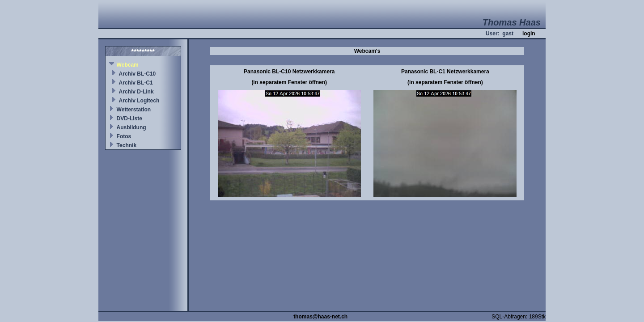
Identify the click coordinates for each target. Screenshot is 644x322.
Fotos (124, 136)
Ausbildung (131, 127)
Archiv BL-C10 (138, 74)
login (529, 34)
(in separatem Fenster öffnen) (289, 82)
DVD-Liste (129, 119)
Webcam (128, 65)
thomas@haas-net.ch (320, 317)
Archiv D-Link (136, 92)
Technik (127, 145)
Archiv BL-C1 (136, 83)
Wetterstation (134, 110)
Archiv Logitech (139, 101)
